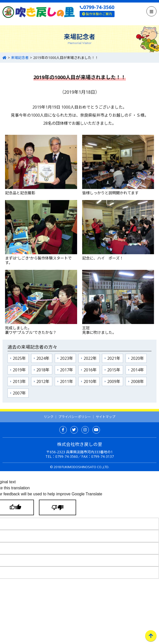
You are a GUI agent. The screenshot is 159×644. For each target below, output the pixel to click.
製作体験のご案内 (97, 14)
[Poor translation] (58, 507)
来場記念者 (20, 58)
